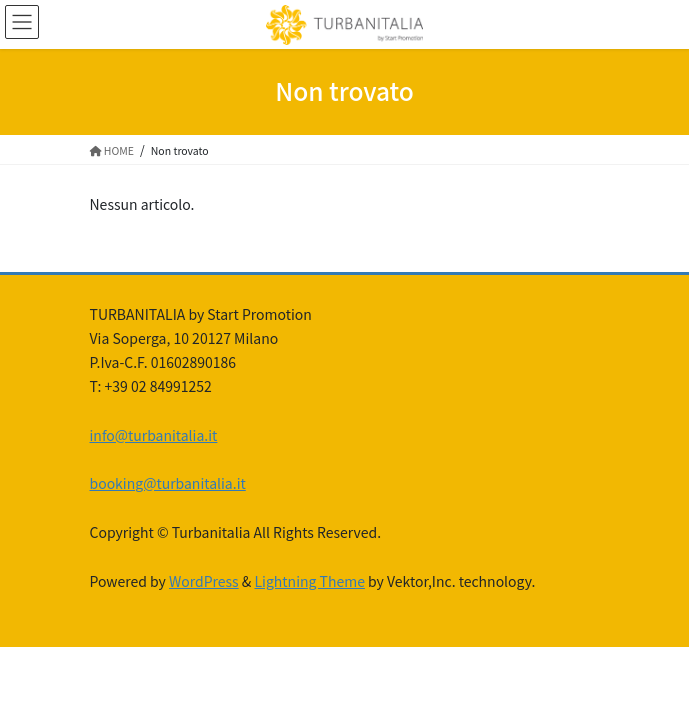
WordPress (204, 581)
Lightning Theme (309, 581)
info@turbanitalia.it (154, 435)
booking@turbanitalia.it (168, 483)
